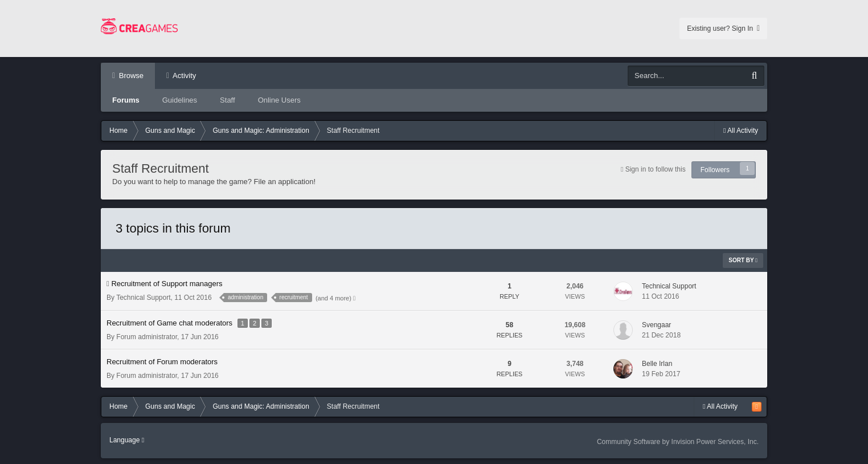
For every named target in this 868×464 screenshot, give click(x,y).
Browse (130, 76)
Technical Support (143, 298)
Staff (228, 100)
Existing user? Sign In (723, 29)
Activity (183, 76)
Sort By (743, 260)
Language (127, 440)
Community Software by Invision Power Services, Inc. (678, 442)
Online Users (279, 100)
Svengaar (656, 325)
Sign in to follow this (656, 169)
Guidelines (180, 100)
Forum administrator (147, 337)
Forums (126, 100)
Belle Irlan (657, 364)
